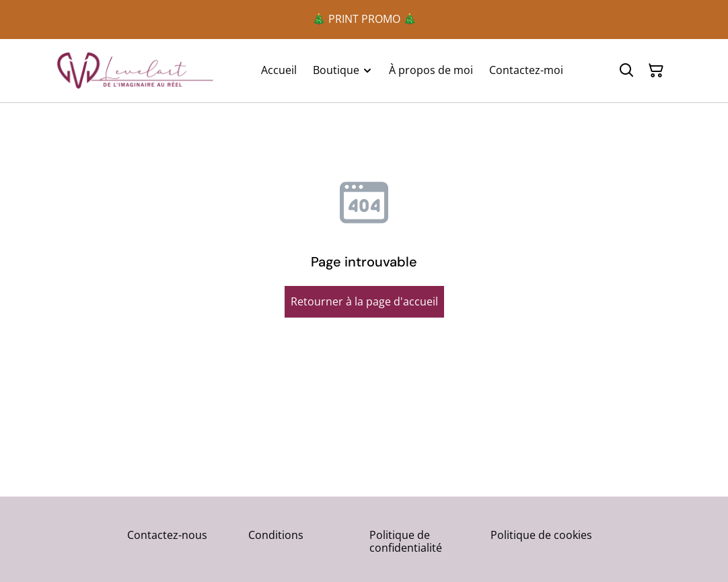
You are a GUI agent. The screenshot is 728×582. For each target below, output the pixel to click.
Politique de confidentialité (406, 541)
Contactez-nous (167, 535)
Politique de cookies (541, 535)
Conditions (276, 535)
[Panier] (656, 71)
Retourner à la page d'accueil (364, 301)
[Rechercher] (626, 71)
